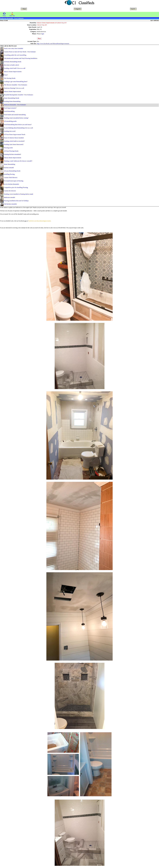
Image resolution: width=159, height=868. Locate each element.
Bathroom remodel (9, 197)
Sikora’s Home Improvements (13, 72)
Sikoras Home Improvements (12, 158)
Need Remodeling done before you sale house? (18, 125)
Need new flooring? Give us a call (14, 88)
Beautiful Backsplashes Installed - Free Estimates (18, 95)
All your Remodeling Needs (12, 171)
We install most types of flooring (14, 181)
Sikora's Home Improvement (12, 91)
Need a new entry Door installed (13, 48)
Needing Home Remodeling (12, 101)
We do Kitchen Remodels (11, 184)
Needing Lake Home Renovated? (14, 144)
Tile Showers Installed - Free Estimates (15, 85)
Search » (133, 9)
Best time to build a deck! (11, 65)
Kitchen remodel (9, 168)
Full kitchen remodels (10, 204)
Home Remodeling (9, 164)
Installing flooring (9, 174)
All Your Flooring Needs (11, 151)
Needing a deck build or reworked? (14, 141)
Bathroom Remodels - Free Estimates (15, 105)
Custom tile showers (10, 191)
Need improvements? (10, 108)
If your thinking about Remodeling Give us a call (18, 128)
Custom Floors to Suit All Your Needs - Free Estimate (20, 52)
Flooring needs (8, 148)
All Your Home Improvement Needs (15, 134)
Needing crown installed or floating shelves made (18, 194)
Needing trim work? (10, 131)
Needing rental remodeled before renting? (16, 118)
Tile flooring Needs (10, 78)
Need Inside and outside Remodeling (15, 115)
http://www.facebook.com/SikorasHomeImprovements (53, 44)
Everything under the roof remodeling (15, 55)
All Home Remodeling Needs (13, 62)
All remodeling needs (10, 121)
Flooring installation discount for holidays (16, 201)
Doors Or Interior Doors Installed (14, 138)
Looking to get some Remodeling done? (16, 81)
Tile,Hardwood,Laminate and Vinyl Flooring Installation (21, 58)
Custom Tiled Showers (11, 177)
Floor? (6, 75)
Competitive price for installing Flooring (16, 187)
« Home (24, 9)
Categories (78, 9)
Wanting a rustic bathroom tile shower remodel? (18, 161)
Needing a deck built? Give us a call (15, 68)
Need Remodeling (9, 111)
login (43, 34)
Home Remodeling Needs (11, 98)
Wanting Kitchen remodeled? (12, 154)
